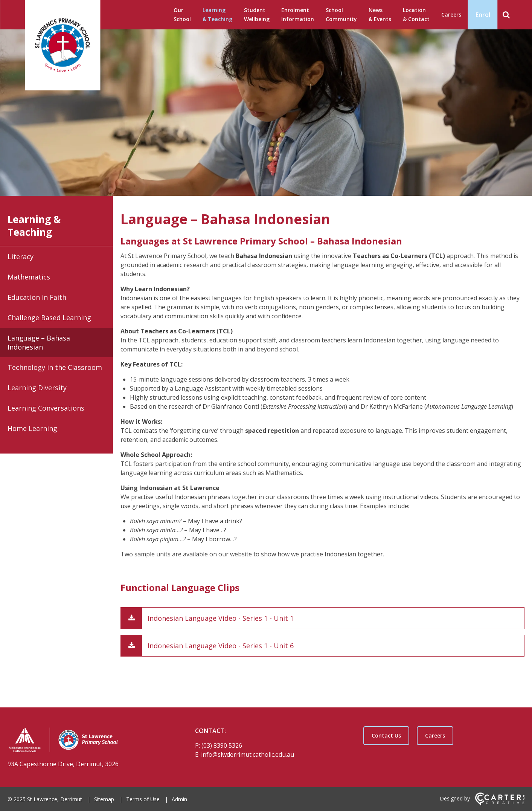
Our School (182, 15)
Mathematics (29, 277)
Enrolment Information (298, 15)
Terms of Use (143, 799)
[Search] (506, 15)
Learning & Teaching (217, 15)
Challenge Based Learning (49, 318)
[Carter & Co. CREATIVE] (500, 804)
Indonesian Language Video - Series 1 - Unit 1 (221, 618)
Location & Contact (416, 15)
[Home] (88, 741)
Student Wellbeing (257, 15)
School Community (341, 15)
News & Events (380, 15)
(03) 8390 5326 (222, 745)
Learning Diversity (37, 388)
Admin (179, 799)
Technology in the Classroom (55, 367)
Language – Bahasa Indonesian (39, 342)
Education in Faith (37, 297)
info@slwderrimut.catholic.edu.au (248, 754)
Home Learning (32, 428)
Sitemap (104, 799)
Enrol (483, 15)
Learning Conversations (46, 408)
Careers (451, 15)
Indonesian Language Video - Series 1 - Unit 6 (221, 646)
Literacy (21, 257)
